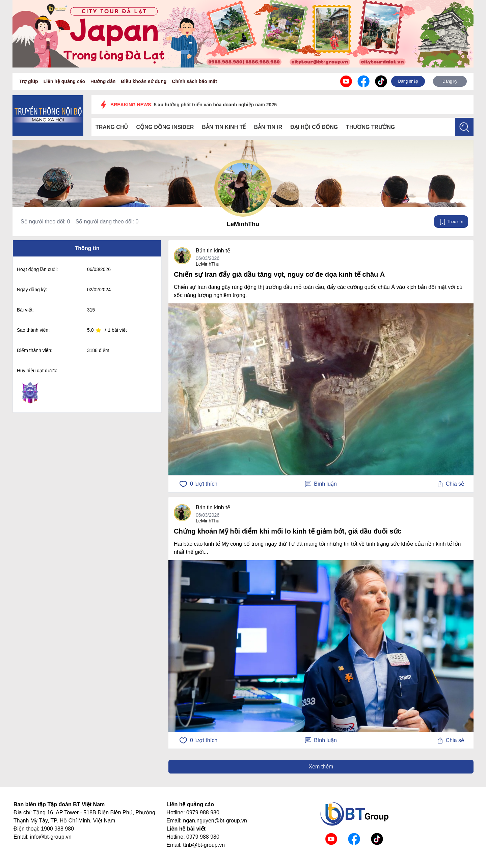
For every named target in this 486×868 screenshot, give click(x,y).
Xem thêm (321, 767)
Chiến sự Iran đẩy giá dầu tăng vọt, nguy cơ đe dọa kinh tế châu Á (279, 274)
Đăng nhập (408, 81)
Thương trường (370, 127)
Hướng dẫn (103, 81)
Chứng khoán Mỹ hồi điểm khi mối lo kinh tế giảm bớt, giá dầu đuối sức (288, 531)
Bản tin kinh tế (224, 127)
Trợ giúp (29, 81)
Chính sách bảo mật (194, 81)
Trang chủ (112, 127)
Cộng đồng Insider (165, 127)
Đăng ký (450, 81)
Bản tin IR (268, 127)
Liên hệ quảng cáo (64, 81)
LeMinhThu (243, 224)
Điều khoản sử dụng (144, 81)
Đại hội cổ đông (314, 127)
